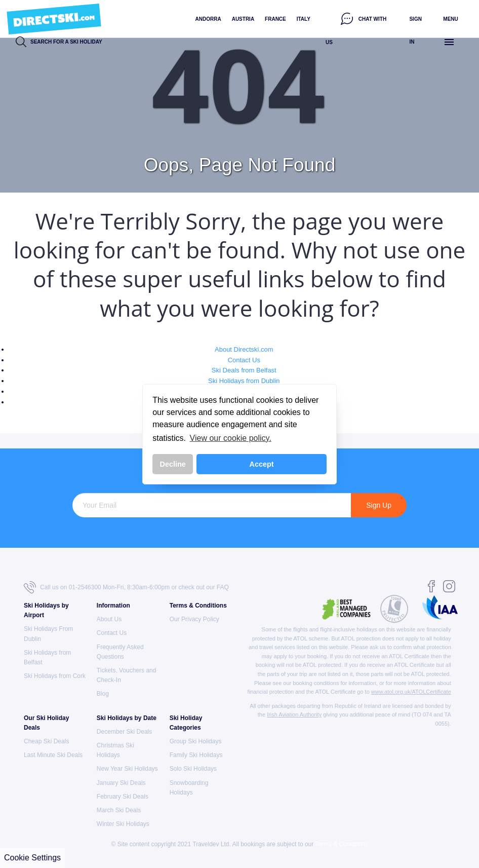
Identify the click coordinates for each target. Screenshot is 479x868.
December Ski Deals (124, 732)
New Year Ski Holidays (127, 769)
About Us (109, 619)
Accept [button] (262, 464)
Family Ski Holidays (196, 755)
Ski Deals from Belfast (244, 370)
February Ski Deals (123, 797)
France (275, 19)
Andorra (208, 19)
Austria (243, 19)
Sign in (415, 30)
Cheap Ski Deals (46, 741)
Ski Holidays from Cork (55, 676)
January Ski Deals (121, 783)
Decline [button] (173, 464)
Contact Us (244, 360)
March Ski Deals (119, 810)
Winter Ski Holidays (123, 824)
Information (113, 606)
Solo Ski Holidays (193, 769)
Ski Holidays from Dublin (244, 381)
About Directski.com (244, 349)
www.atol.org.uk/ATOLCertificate (411, 692)
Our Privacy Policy (194, 619)
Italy (304, 19)
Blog (103, 694)
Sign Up (379, 505)
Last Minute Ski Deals (53, 755)
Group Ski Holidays (196, 741)
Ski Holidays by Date (127, 718)
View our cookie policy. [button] (231, 438)
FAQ (223, 587)
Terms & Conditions (198, 606)
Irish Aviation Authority (294, 714)
